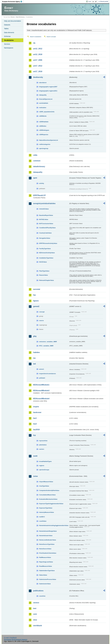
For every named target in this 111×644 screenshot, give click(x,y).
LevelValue (43, 521)
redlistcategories (45, 144)
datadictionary (39, 166)
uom (35, 614)
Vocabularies (9, 40)
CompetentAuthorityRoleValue (49, 490)
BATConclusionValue (46, 224)
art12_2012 (38, 49)
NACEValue (43, 262)
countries (42, 596)
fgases (36, 301)
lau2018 (36, 430)
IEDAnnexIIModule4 (41, 399)
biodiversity (38, 77)
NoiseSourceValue (45, 549)
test (35, 608)
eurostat (37, 289)
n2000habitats (44, 122)
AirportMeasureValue (46, 482)
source (41, 321)
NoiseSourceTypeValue (47, 544)
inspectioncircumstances (47, 374)
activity (42, 183)
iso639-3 (42, 517)
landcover (37, 412)
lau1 (35, 418)
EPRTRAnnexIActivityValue (48, 243)
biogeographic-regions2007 (48, 87)
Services (7, 44)
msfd (35, 456)
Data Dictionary (20, 17)
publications (38, 591)
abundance (43, 83)
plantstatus (43, 445)
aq (34, 43)
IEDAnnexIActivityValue (47, 253)
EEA (13, 2)
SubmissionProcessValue (48, 579)
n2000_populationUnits (47, 112)
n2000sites (43, 126)
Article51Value (44, 209)
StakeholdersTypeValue (47, 571)
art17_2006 (38, 60)
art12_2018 (38, 54)
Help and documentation (12, 21)
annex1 (42, 369)
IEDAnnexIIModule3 (41, 391)
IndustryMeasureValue (47, 512)
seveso (36, 603)
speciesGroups (44, 470)
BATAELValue (44, 219)
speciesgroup (44, 148)
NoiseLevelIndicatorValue (48, 540)
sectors (42, 449)
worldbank (38, 626)
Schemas (7, 36)
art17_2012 (38, 66)
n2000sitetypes (44, 130)
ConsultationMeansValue (47, 495)
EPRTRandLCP (39, 195)
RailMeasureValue (45, 557)
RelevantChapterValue (46, 280)
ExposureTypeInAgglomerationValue (51, 504)
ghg (35, 336)
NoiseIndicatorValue (46, 536)
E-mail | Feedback (10, 638)
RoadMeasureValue (45, 566)
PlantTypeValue (44, 271)
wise (35, 620)
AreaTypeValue (44, 486)
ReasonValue (43, 275)
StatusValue (43, 575)
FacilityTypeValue (45, 249)
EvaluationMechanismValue (48, 499)
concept (42, 312)
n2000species (44, 135)
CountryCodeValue (45, 233)
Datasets (7, 25)
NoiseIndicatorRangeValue (48, 531)
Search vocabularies (36, 37)
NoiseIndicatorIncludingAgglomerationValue (54, 525)
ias (34, 358)
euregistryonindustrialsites (44, 203)
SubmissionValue (45, 584)
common (37, 161)
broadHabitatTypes (45, 461)
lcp (34, 435)
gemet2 (36, 306)
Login (90, 1)
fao (34, 295)
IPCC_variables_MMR (46, 346)
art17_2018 (38, 71)
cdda (35, 155)
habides (36, 352)
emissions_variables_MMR (48, 342)
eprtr (35, 178)
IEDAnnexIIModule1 (41, 385)
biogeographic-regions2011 (48, 91)
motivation (43, 108)
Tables (6, 29)
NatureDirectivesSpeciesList (49, 140)
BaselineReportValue (46, 215)
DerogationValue (45, 238)
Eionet (13, 17)
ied (34, 364)
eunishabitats (44, 103)
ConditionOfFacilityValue (47, 228)
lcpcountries (43, 441)
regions (42, 466)
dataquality (43, 95)
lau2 (35, 424)
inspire (36, 407)
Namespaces (9, 48)
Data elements (9, 33)
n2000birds (43, 116)
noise (35, 476)
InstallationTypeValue (46, 258)
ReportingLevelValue (46, 562)
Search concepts (51, 37)
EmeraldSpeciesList (46, 99)
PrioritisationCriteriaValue (48, 553)
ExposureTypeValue (46, 508)
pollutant (42, 378)
